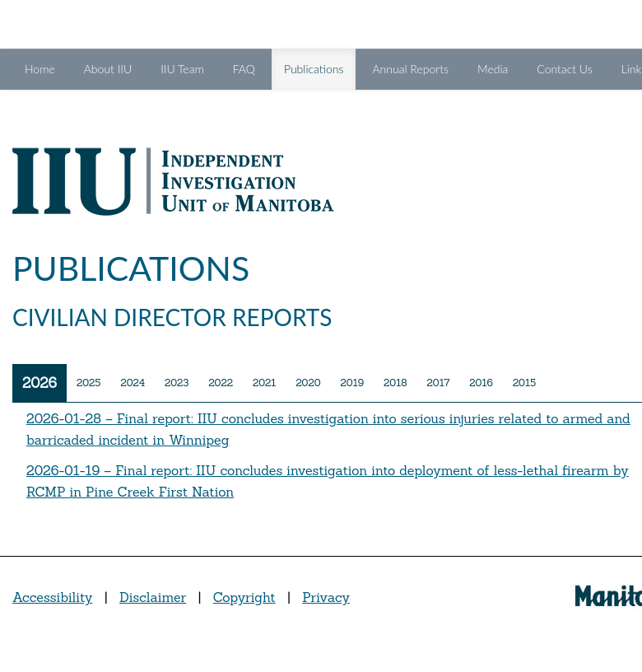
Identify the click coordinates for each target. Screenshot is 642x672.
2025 (88, 383)
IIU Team (182, 69)
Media (493, 69)
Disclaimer (153, 597)
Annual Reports (410, 69)
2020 (308, 383)
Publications (320, 68)
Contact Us (564, 69)
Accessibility (52, 597)
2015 (524, 383)
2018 (395, 383)
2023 (177, 383)
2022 (221, 383)
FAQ (244, 69)
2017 (439, 383)
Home (40, 69)
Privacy (326, 597)
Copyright (244, 597)
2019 (353, 383)
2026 (40, 383)
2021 (264, 383)
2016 (481, 383)
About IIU (108, 69)
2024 (133, 383)
